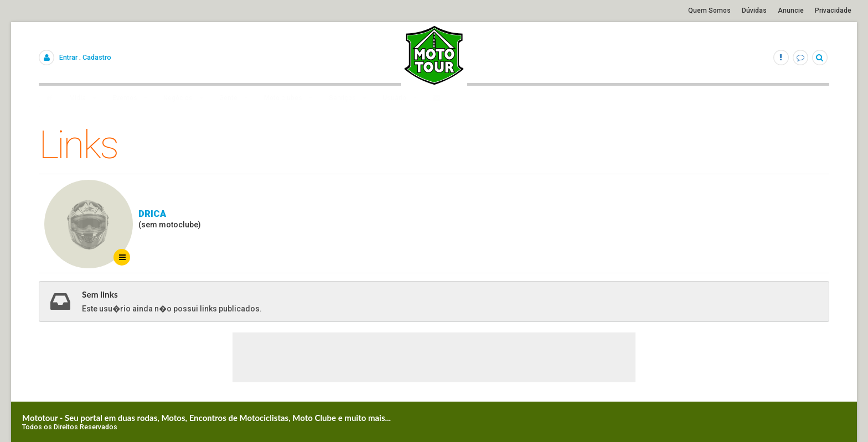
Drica (152, 214)
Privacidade (833, 11)
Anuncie (791, 11)
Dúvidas (754, 11)
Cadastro (97, 57)
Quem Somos (709, 11)
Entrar (68, 57)
